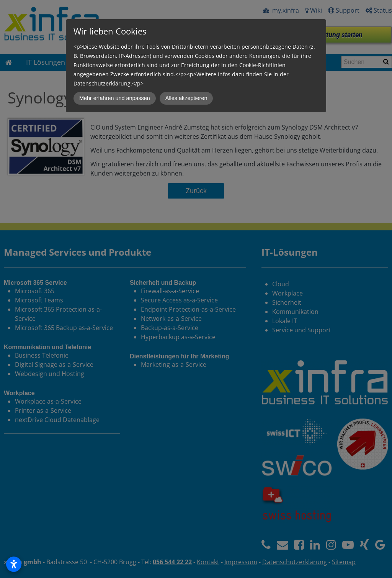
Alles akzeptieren (186, 98)
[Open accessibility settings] (14, 564)
